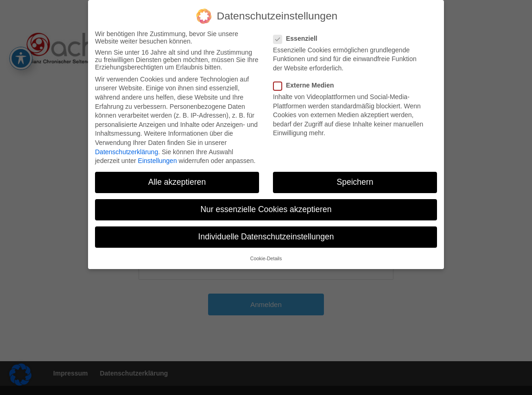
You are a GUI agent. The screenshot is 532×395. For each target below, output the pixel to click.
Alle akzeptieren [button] (177, 180)
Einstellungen (158, 159)
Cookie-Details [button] (266, 256)
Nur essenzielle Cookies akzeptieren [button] (266, 207)
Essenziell (299, 36)
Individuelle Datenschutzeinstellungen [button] (266, 235)
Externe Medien (307, 83)
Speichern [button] (355, 180)
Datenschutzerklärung (127, 150)
